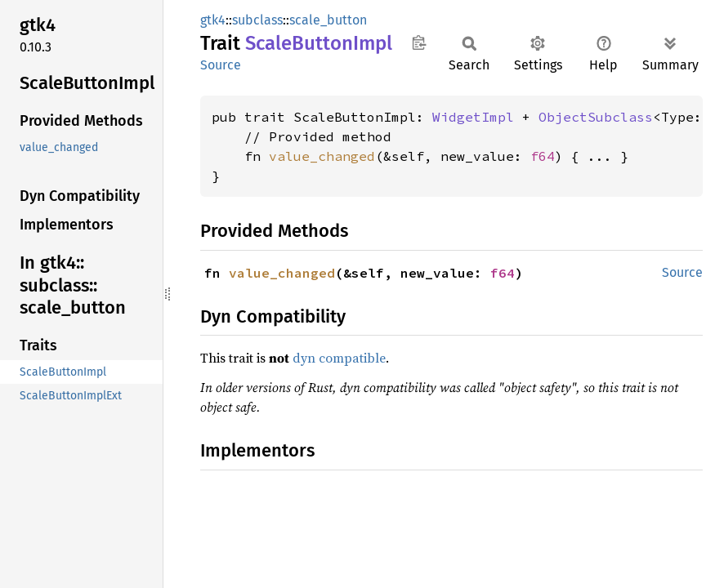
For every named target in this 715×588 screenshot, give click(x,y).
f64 (543, 156)
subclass (257, 20)
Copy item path (419, 42)
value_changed (322, 156)
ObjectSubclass (596, 117)
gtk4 (213, 20)
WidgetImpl (473, 117)
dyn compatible (339, 358)
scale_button (328, 20)
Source (221, 65)
